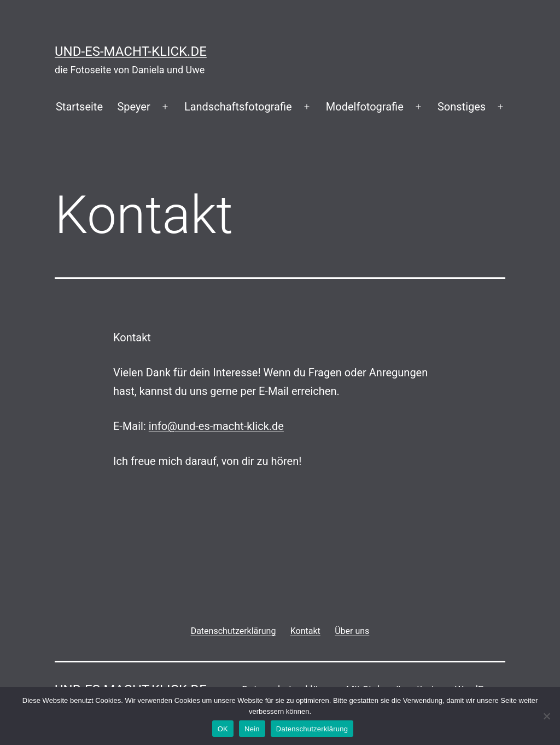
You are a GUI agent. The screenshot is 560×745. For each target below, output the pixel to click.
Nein (252, 729)
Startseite (79, 107)
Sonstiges (462, 107)
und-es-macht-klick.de (131, 51)
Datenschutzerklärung (312, 729)
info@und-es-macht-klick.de (216, 426)
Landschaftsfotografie (238, 107)
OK (223, 729)
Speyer (133, 107)
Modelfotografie (365, 107)
